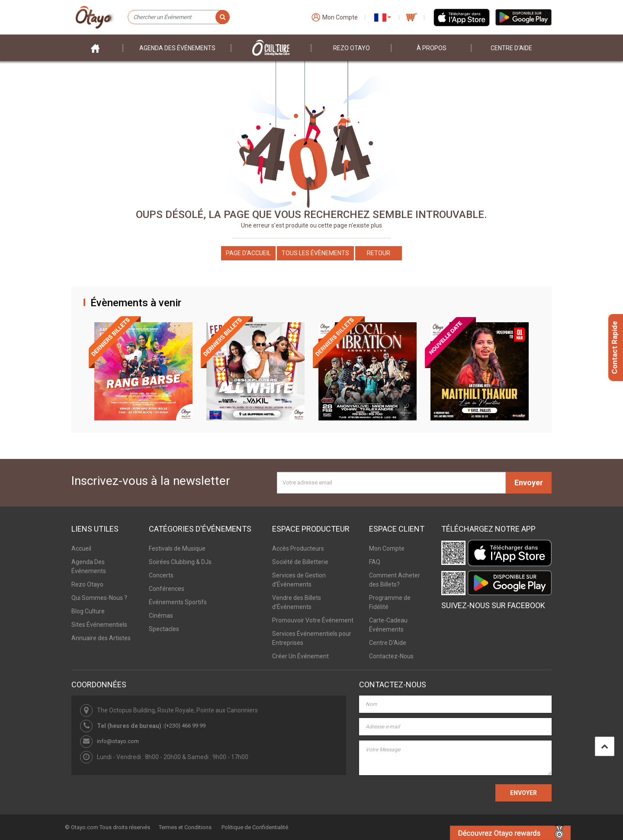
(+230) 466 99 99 (185, 726)
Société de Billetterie (300, 562)
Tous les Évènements (315, 253)
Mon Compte (387, 548)
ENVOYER (523, 793)
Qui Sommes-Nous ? (99, 598)
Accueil (81, 548)
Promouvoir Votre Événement (313, 620)
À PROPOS (432, 48)
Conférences (167, 589)
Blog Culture (88, 611)
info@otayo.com (118, 741)
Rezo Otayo (352, 48)
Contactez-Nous (391, 656)
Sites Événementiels (99, 625)
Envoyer (529, 483)
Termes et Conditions (185, 827)
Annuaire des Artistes (101, 638)
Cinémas (161, 616)
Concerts (161, 575)
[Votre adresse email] (391, 483)
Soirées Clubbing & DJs (180, 562)
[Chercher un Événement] (178, 17)
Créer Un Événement (300, 656)
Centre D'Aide (388, 643)
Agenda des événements (177, 48)
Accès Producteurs (298, 548)
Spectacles (164, 629)
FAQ (375, 562)
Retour (379, 253)
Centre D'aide (511, 48)
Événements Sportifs (178, 602)
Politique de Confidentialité (255, 827)
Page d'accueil (248, 253)
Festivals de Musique (177, 548)
